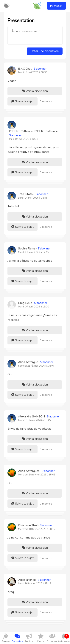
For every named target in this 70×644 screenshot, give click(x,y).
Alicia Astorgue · (36, 362)
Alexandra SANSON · (39, 417)
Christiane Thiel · (35, 525)
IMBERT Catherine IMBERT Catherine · (34, 133)
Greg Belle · (33, 303)
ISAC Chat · (32, 69)
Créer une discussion (45, 51)
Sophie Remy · (34, 249)
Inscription (56, 6)
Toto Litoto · (33, 194)
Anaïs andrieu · (34, 580)
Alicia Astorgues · (36, 471)
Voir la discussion (35, 91)
